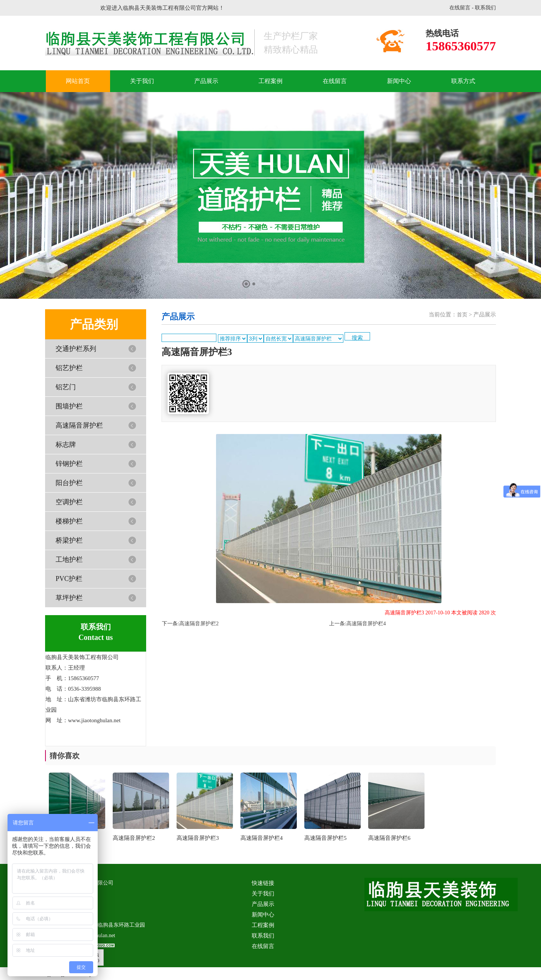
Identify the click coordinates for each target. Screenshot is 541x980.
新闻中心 (399, 81)
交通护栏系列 (76, 349)
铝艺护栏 (69, 368)
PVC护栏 (69, 579)
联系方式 (463, 81)
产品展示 (206, 81)
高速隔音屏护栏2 (199, 624)
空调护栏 (69, 502)
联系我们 (485, 8)
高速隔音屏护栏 (79, 425)
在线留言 (460, 8)
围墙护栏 (69, 406)
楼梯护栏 (69, 521)
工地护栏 (69, 560)
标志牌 (66, 445)
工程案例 (270, 81)
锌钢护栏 (69, 464)
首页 (462, 315)
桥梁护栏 (69, 540)
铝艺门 (66, 387)
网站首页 (78, 81)
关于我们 (142, 81)
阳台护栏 (69, 483)
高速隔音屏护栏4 (366, 624)
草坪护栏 (69, 598)
